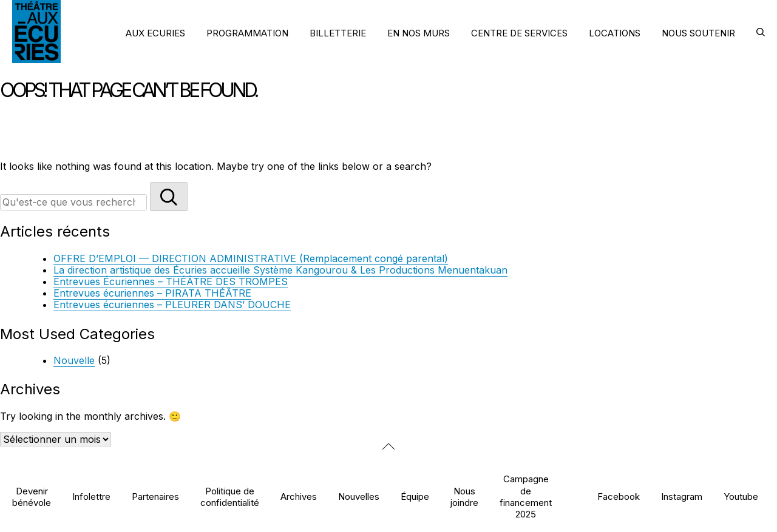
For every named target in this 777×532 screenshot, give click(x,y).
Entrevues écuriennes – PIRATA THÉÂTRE (152, 293)
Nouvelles (359, 497)
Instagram (682, 497)
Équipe (415, 497)
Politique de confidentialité (230, 497)
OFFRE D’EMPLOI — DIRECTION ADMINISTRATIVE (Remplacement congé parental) (251, 258)
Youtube (741, 497)
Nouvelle (74, 360)
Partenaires (155, 497)
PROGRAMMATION (247, 33)
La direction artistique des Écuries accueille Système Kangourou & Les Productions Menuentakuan (280, 270)
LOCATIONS (615, 33)
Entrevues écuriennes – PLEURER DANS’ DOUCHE (172, 305)
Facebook (619, 497)
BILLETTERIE (338, 33)
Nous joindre (464, 497)
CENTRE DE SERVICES (519, 33)
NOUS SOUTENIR (698, 33)
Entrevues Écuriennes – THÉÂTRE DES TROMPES (171, 281)
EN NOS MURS (419, 33)
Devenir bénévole (32, 497)
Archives (299, 497)
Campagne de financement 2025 (526, 497)
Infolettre (91, 497)
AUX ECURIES (155, 33)
